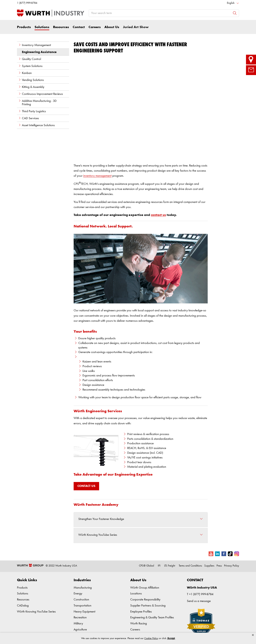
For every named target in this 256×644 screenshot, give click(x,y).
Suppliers (209, 566)
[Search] (235, 13)
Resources (61, 27)
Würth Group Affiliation (145, 588)
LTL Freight (170, 566)
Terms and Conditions (190, 566)
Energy (78, 594)
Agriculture (80, 630)
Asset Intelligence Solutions (37, 125)
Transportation (83, 606)
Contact (79, 27)
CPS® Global (147, 566)
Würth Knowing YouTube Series (36, 612)
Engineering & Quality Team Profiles (152, 618)
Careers (95, 27)
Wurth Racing (139, 624)
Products (24, 27)
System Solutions (30, 66)
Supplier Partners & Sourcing (148, 606)
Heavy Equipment (84, 612)
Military (78, 624)
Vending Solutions (31, 80)
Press (219, 566)
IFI (159, 566)
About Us (112, 27)
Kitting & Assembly (31, 87)
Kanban (25, 73)
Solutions (42, 27)
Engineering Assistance (39, 52)
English (231, 3)
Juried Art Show (136, 27)
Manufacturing (83, 588)
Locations (136, 594)
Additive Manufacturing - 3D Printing (37, 103)
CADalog (23, 606)
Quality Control (30, 59)
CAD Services (29, 118)
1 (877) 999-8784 (27, 3)
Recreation (80, 618)
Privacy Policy (232, 566)
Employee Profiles (141, 612)
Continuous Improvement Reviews (41, 94)
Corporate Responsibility (145, 600)
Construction (81, 600)
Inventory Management (35, 45)
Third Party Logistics (32, 111)
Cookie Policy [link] (151, 638)
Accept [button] (171, 638)
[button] (253, 635)
